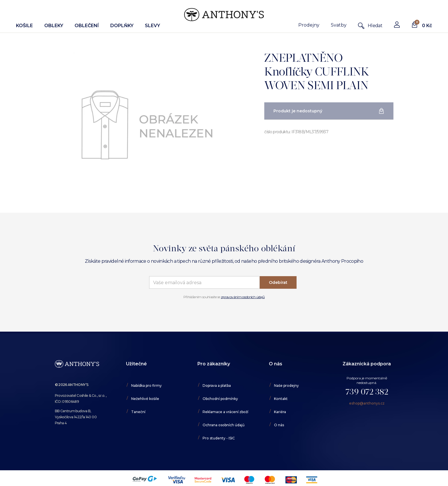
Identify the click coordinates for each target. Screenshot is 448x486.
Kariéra (280, 412)
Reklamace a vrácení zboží (225, 412)
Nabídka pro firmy (146, 386)
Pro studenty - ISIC (219, 438)
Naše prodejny (286, 386)
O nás (279, 425)
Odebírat (278, 282)
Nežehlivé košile (145, 399)
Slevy (152, 26)
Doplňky (122, 26)
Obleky (54, 26)
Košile (24, 26)
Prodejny (309, 25)
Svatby (339, 25)
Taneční (138, 412)
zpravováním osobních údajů (243, 297)
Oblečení (87, 26)
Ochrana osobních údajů (224, 425)
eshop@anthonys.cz (367, 403)
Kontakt (281, 399)
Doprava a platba (217, 386)
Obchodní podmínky (220, 399)
